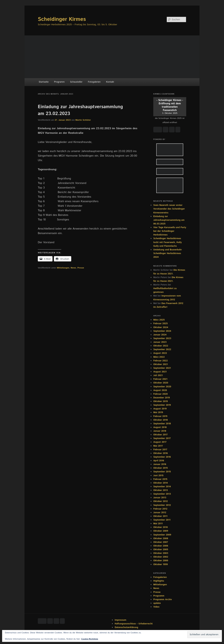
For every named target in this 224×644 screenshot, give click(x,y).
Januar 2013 (160, 498)
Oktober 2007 (161, 542)
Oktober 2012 (161, 501)
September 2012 (162, 505)
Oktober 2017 (160, 435)
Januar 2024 (160, 335)
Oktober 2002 (161, 557)
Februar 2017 (160, 450)
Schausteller (76, 82)
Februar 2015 (160, 479)
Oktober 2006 (161, 546)
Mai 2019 (158, 412)
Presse (81, 268)
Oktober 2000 (161, 561)
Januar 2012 (160, 513)
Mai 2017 (158, 446)
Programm (59, 82)
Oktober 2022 (161, 346)
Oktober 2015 (161, 468)
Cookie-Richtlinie (90, 639)
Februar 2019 (160, 416)
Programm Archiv (163, 600)
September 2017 (162, 438)
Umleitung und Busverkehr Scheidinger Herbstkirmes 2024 (168, 253)
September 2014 (162, 487)
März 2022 (159, 357)
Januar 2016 (160, 464)
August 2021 (160, 372)
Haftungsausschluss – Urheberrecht (134, 624)
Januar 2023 (160, 342)
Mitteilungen (63, 268)
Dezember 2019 (162, 398)
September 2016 (162, 457)
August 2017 (160, 442)
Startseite (44, 82)
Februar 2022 (160, 361)
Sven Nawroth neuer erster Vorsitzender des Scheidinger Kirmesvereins (169, 209)
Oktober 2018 (161, 420)
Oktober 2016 (161, 453)
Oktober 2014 (161, 483)
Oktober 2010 (161, 527)
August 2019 (160, 409)
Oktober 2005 (161, 550)
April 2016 (159, 461)
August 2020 (160, 390)
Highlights (159, 581)
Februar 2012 (160, 509)
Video (156, 607)
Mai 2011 (158, 524)
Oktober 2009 (161, 531)
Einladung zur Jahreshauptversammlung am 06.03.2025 (169, 220)
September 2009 (162, 535)
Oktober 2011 (160, 516)
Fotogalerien (94, 82)
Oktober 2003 (161, 553)
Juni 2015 (158, 476)
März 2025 (159, 320)
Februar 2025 (160, 324)
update (157, 603)
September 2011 (162, 520)
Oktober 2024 (161, 327)
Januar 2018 (160, 431)
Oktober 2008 (161, 539)
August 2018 (160, 427)
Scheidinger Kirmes (62, 19)
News (73, 268)
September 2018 (162, 424)
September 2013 (162, 494)
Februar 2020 (160, 394)
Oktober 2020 (161, 383)
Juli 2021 (158, 375)
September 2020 (162, 387)
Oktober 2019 (161, 401)
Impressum (120, 620)
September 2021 (162, 368)
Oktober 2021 (161, 364)
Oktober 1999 (161, 564)
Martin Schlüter (83, 120)
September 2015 (162, 472)
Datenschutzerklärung (126, 627)
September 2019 (162, 405)
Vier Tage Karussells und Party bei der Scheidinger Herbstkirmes (170, 231)
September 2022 (162, 350)
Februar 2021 (160, 379)
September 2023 (162, 338)
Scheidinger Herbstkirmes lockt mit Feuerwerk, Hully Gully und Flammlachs (167, 242)
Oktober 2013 (161, 490)
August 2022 (160, 353)
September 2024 (162, 331)
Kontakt (110, 82)
